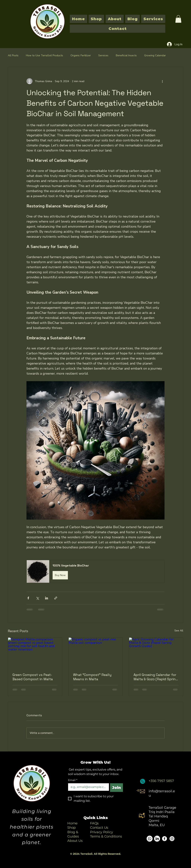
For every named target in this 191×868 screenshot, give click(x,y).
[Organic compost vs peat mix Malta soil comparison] (96, 653)
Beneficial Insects (126, 55)
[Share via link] (56, 598)
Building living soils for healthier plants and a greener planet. (32, 827)
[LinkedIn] (157, 839)
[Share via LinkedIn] (47, 598)
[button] (178, 19)
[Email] (87, 787)
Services (103, 55)
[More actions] (162, 81)
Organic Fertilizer (81, 55)
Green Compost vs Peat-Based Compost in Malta (33, 677)
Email (73, 780)
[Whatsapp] (150, 839)
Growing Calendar (155, 55)
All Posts (13, 55)
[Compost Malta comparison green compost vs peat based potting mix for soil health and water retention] (35, 653)
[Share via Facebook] (28, 598)
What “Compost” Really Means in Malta (92, 677)
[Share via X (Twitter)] (37, 598)
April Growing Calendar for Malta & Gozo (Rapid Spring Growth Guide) (156, 677)
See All (179, 631)
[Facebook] (165, 839)
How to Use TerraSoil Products (44, 55)
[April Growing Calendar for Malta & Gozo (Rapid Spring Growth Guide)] (156, 653)
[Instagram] (172, 839)
